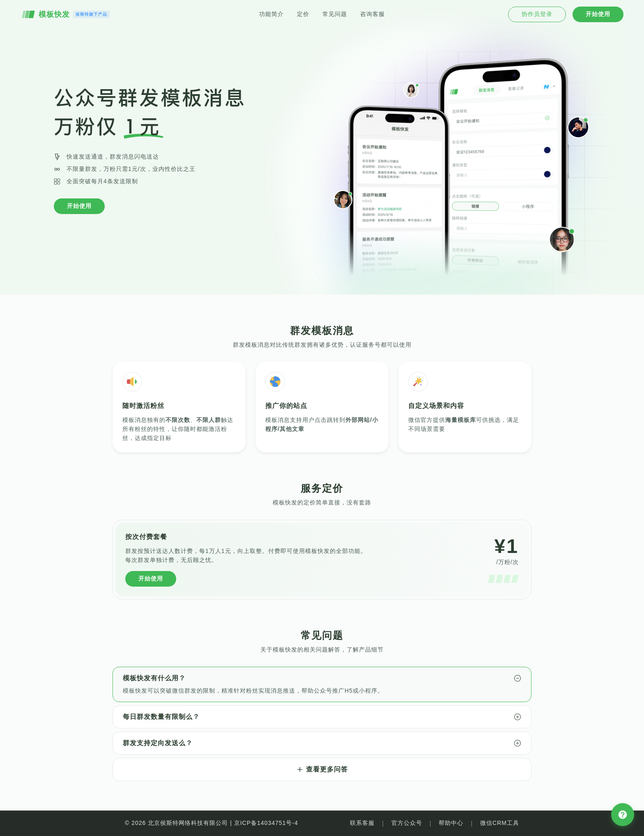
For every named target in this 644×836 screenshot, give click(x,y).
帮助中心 (451, 823)
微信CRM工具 (500, 823)
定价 (303, 14)
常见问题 (335, 14)
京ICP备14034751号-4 (266, 823)
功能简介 (271, 14)
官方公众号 (407, 823)
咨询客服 (373, 14)
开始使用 (79, 206)
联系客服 (362, 823)
